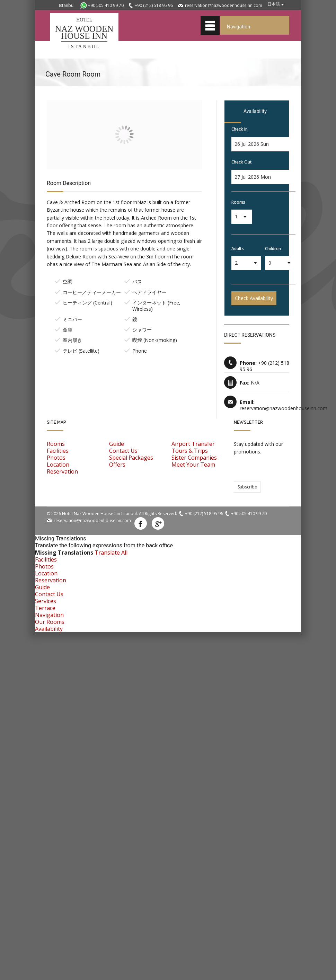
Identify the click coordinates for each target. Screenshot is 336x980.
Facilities (58, 451)
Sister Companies (194, 458)
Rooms (238, 202)
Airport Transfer (193, 444)
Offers (117, 465)
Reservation (62, 471)
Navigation (49, 615)
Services (46, 601)
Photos (56, 458)
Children (273, 249)
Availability (49, 629)
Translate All (111, 553)
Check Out (242, 162)
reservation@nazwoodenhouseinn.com (224, 5)
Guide (117, 444)
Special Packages (131, 458)
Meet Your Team (193, 465)
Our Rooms (50, 622)
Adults (238, 249)
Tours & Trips (190, 451)
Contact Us (123, 451)
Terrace (45, 608)
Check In (240, 129)
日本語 (274, 4)
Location (58, 465)
